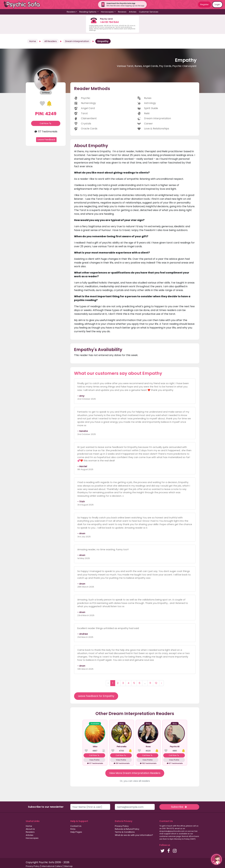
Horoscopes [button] (107, 12)
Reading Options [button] (88, 12)
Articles (133, 12)
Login (217, 4)
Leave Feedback (46, 140)
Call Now (46, 123)
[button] (216, 859)
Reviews (122, 12)
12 (156, 683)
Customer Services (149, 12)
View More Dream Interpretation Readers (135, 773)
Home (33, 41)
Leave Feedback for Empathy (96, 696)
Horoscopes (32, 838)
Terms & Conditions (125, 832)
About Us (30, 829)
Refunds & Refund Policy (127, 829)
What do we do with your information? (134, 835)
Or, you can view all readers (135, 781)
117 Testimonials (46, 132)
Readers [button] (71, 12)
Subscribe (179, 807)
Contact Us (76, 826)
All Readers (51, 41)
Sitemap (68, 866)
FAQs (73, 829)
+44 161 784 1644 (109, 22)
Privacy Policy (122, 826)
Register (205, 4)
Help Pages (76, 832)
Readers (30, 832)
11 (150, 683)
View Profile (94, 760)
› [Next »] (161, 683)
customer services (168, 836)
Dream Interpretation (77, 41)
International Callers (52, 866)
